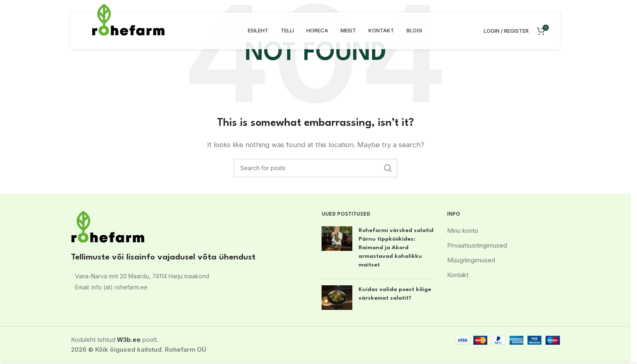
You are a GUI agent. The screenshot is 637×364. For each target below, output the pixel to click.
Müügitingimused (471, 260)
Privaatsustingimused (477, 245)
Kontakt (458, 275)
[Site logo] (128, 19)
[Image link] (108, 226)
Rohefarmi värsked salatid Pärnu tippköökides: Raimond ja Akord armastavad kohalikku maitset (396, 248)
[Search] (315, 168)
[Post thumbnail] (337, 249)
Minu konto (463, 231)
